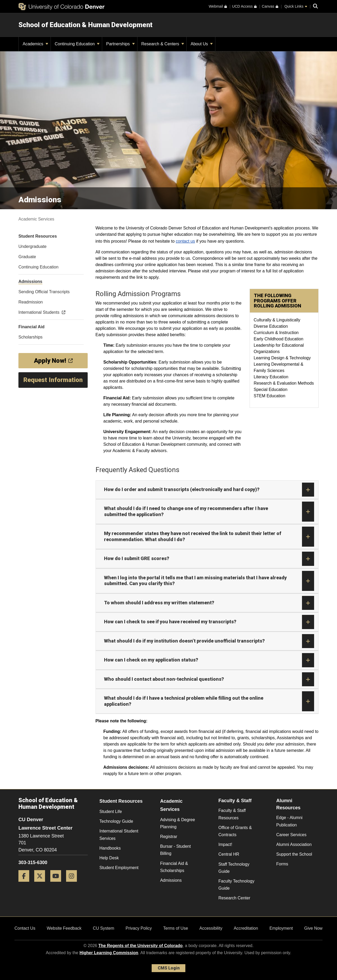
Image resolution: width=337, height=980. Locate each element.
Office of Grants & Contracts (235, 831)
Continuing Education (77, 44)
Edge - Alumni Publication (289, 821)
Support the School (294, 854)
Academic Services (36, 219)
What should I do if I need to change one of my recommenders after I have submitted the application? (209, 512)
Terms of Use (176, 928)
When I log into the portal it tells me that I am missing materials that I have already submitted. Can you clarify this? (209, 581)
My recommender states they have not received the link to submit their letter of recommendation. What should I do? (209, 537)
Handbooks (110, 848)
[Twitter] (42, 884)
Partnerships (120, 44)
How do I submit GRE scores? (209, 559)
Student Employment (119, 868)
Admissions (171, 880)
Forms (282, 864)
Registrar (169, 837)
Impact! (225, 844)
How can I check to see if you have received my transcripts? (209, 622)
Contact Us (25, 928)
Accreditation (246, 928)
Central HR (229, 854)
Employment (281, 928)
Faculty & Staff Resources (232, 814)
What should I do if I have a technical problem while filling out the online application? (209, 701)
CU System (104, 928)
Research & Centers (163, 44)
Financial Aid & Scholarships (174, 867)
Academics (35, 44)
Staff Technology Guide (234, 868)
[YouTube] (58, 884)
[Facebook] (26, 884)
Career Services (291, 835)
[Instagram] (73, 884)
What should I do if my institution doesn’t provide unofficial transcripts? (209, 641)
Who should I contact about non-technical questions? (209, 679)
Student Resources (121, 801)
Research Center (234, 898)
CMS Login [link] (169, 968)
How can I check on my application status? (209, 660)
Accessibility (211, 928)
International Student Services (119, 835)
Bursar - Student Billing (175, 850)
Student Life (111, 812)
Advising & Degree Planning (178, 823)
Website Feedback (64, 928)
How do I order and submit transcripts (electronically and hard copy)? (209, 490)
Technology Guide (116, 821)
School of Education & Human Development (85, 25)
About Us (202, 44)
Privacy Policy (139, 928)
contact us (185, 241)
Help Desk (109, 858)
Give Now (313, 928)
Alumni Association (294, 844)
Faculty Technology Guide (237, 885)
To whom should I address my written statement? (209, 603)
